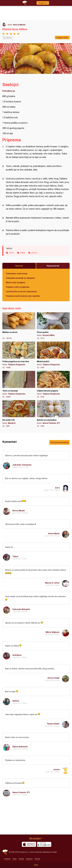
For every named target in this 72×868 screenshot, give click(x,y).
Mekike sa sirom (19, 326)
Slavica (16, 701)
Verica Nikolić (19, 25)
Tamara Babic (53, 724)
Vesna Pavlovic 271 (21, 792)
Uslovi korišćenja (36, 852)
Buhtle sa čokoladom (53, 414)
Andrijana (17, 655)
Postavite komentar (59, 442)
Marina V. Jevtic (52, 583)
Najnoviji (19, 266)
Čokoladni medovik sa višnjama (20, 278)
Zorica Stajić (54, 678)
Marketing (46, 852)
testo (12, 253)
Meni (36, 865)
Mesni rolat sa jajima (15, 282)
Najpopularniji (53, 266)
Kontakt (54, 852)
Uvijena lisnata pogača (53, 384)
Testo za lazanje (19, 384)
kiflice (23, 253)
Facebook (7, 859)
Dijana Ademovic (20, 747)
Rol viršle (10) (19, 414)
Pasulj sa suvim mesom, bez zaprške (23, 296)
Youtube (21, 859)
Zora (57, 488)
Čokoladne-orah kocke (17, 273)
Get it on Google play (44, 844)
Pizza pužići (53, 326)
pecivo (34, 253)
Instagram (29, 859)
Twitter (15, 859)
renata (56, 769)
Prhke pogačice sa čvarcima (19, 355)
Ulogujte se (43, 3)
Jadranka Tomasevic (22, 465)
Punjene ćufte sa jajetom (18, 287)
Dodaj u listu (62, 37)
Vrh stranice (35, 838)
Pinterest (37, 859)
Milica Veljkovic (53, 632)
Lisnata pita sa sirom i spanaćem (21, 291)
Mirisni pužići (53, 355)
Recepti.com (5, 852)
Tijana (15, 556)
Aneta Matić (54, 533)
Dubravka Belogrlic (21, 609)
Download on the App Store (29, 844)
